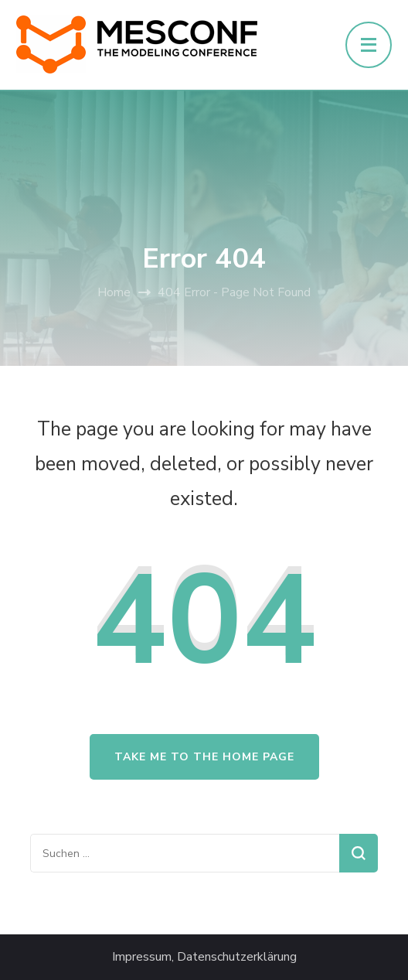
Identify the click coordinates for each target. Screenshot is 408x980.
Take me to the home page (204, 757)
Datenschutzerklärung (237, 957)
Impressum (142, 957)
